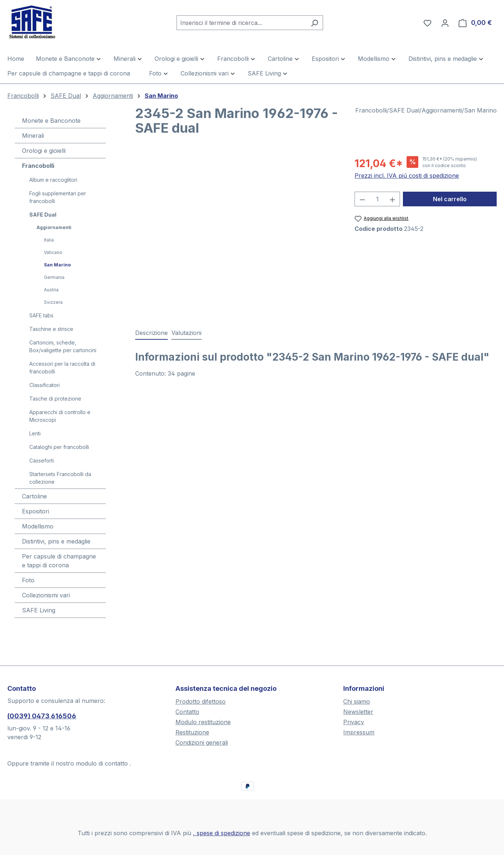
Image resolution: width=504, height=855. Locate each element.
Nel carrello (450, 199)
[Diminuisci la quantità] (362, 199)
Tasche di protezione (55, 399)
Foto (28, 580)
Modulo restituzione (203, 722)
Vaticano (53, 252)
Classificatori (45, 385)
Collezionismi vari (46, 595)
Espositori (36, 511)
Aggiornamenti (54, 227)
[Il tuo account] (445, 23)
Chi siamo (357, 701)
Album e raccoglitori (53, 180)
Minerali (33, 136)
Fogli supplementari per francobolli (58, 197)
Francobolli (38, 166)
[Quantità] (377, 199)
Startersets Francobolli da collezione (60, 478)
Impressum (359, 732)
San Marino (57, 265)
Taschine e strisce (51, 329)
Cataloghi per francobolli (59, 447)
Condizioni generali (202, 742)
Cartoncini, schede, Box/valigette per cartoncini (63, 346)
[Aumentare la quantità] (393, 199)
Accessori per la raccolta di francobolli (62, 368)
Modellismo (38, 526)
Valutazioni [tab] (186, 333)
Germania (54, 277)
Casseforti (42, 460)
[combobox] (241, 23)
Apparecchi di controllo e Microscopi (60, 416)
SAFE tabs (41, 315)
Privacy (354, 722)
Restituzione (192, 732)
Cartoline (34, 496)
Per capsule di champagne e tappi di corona (59, 561)
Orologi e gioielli (44, 151)
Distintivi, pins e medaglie (56, 541)
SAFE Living (39, 610)
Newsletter (358, 712)
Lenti (35, 433)
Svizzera (53, 302)
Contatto (187, 712)
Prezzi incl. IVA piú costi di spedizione (407, 176)
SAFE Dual (43, 215)
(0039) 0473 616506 (42, 716)
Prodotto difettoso (201, 701)
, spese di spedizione (222, 833)
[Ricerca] (314, 23)
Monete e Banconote (51, 121)
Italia (49, 240)
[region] (238, 235)
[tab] (151, 333)
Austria (51, 290)
